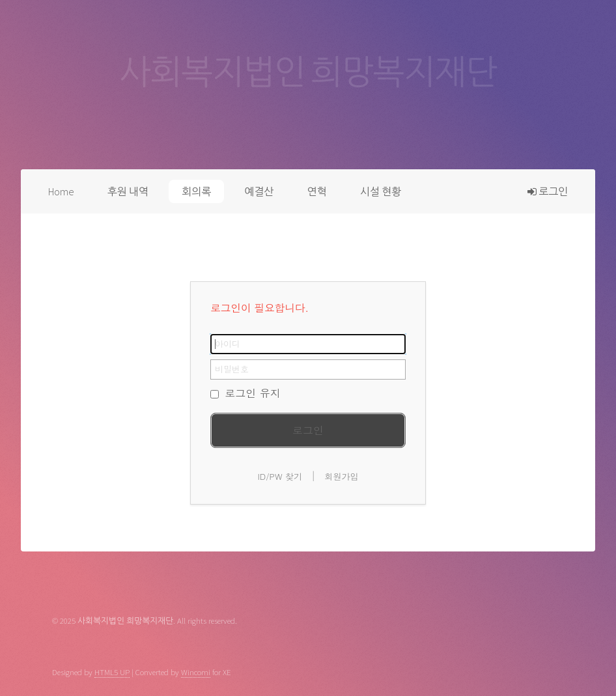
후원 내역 (128, 191)
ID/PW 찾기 (280, 476)
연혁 (317, 191)
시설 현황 (381, 191)
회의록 (196, 191)
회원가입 (342, 476)
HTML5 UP (112, 672)
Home (61, 191)
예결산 (259, 191)
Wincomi (196, 672)
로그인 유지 (245, 393)
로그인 (548, 191)
